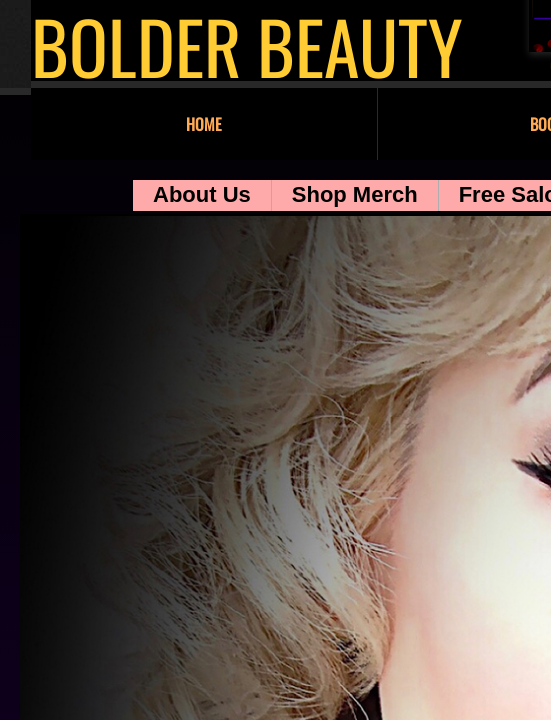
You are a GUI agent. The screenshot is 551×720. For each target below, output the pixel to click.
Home (204, 124)
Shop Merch (355, 194)
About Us (202, 194)
